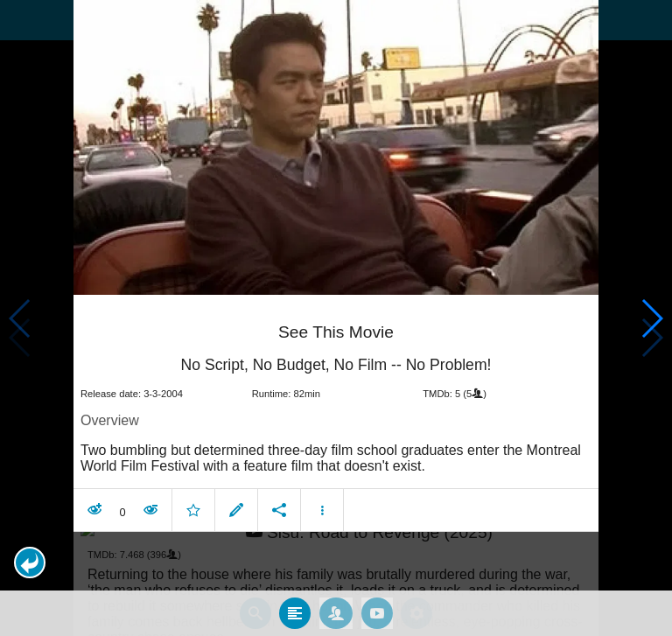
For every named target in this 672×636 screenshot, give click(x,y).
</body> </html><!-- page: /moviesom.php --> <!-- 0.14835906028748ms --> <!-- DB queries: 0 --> (336, 318)
